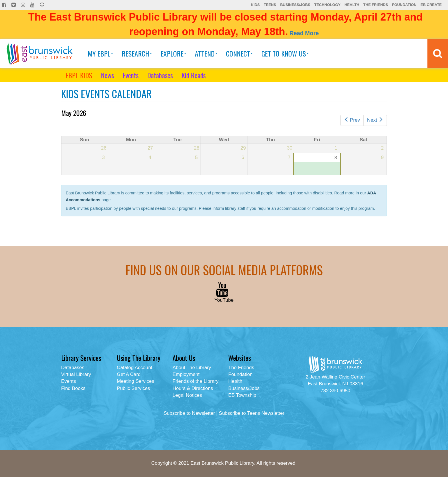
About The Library (192, 368)
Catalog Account (135, 368)
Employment (186, 374)
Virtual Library (76, 374)
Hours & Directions (193, 388)
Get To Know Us (285, 53)
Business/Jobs (295, 5)
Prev (352, 120)
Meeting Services (135, 381)
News (107, 75)
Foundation (404, 5)
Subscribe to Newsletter (189, 413)
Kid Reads (194, 75)
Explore (173, 53)
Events (131, 75)
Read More (304, 33)
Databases (160, 75)
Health (352, 5)
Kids (255, 5)
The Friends (376, 5)
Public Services (133, 388)
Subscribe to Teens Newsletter (252, 413)
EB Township (242, 395)
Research (137, 53)
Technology (327, 5)
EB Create (431, 5)
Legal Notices (187, 395)
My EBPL (100, 53)
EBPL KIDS (79, 75)
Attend (206, 53)
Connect (239, 53)
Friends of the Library (196, 381)
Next (375, 120)
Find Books (73, 388)
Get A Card (129, 374)
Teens (270, 5)
